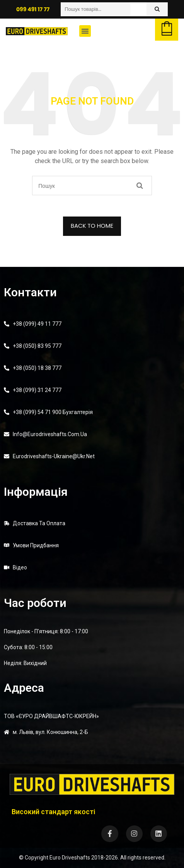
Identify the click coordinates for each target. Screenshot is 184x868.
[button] (85, 31)
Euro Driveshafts (70, 858)
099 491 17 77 (33, 9)
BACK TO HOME (92, 226)
